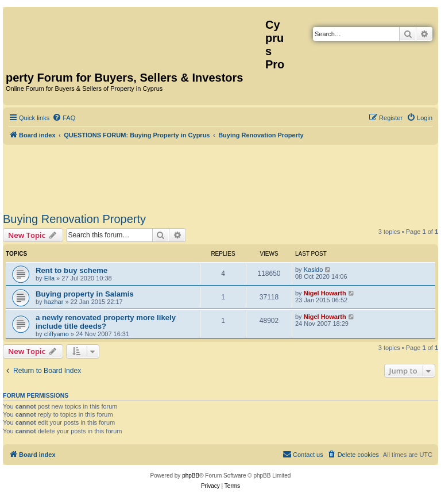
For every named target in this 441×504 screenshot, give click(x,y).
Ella (49, 278)
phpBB (191, 476)
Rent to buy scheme (71, 270)
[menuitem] (64, 118)
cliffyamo (57, 334)
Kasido (314, 270)
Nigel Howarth (325, 293)
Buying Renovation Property (74, 219)
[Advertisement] (220, 176)
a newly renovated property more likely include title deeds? (106, 322)
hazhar (54, 302)
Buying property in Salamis (85, 294)
